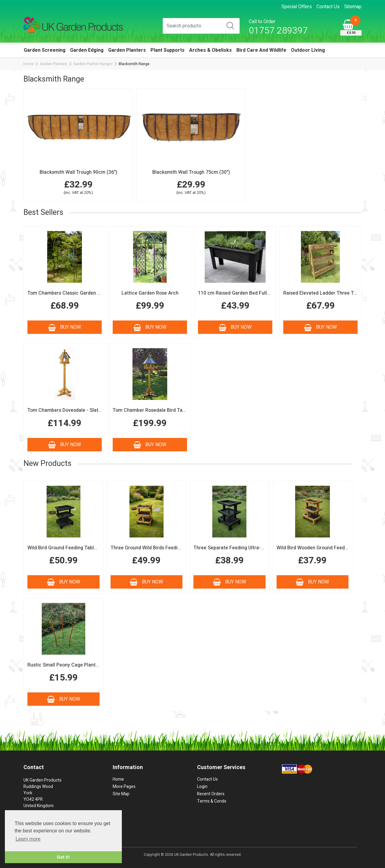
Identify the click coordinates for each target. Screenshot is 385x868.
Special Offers (297, 7)
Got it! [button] (63, 857)
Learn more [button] (28, 839)
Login (202, 787)
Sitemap (353, 7)
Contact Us (328, 7)
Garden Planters (127, 50)
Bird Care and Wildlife (261, 50)
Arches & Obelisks (210, 50)
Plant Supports (168, 50)
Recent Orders (211, 794)
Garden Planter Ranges (93, 64)
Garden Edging (87, 50)
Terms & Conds (212, 801)
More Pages (124, 787)
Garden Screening (45, 50)
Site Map (121, 794)
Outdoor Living (308, 50)
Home (29, 64)
